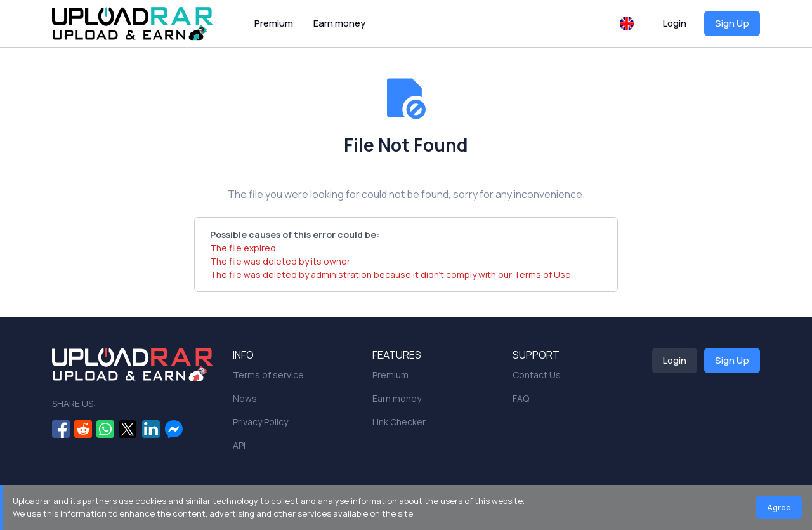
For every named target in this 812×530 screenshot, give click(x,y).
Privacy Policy (260, 422)
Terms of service (268, 375)
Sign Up (732, 23)
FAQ (521, 398)
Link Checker (399, 422)
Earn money (339, 23)
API (239, 445)
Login (675, 23)
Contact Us (537, 375)
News (245, 398)
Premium (274, 23)
